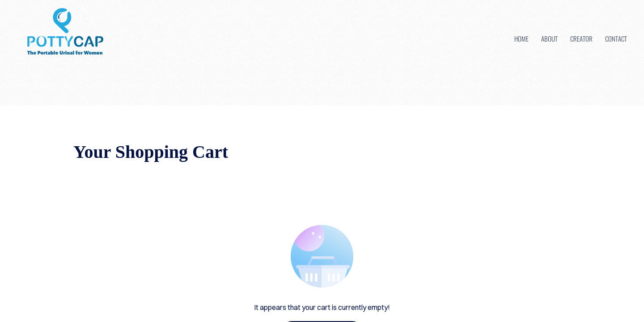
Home (521, 38)
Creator (581, 38)
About (549, 38)
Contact (616, 38)
